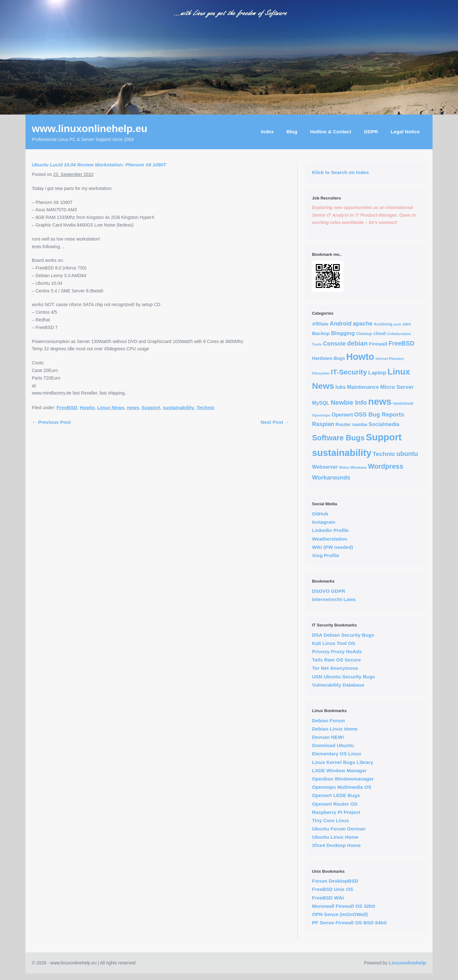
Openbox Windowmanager (343, 779)
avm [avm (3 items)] (398, 324)
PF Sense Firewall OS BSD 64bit (349, 923)
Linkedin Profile (330, 530)
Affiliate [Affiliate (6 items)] (320, 324)
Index (267, 132)
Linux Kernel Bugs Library (343, 762)
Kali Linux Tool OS (334, 643)
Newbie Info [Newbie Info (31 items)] (349, 402)
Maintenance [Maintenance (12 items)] (363, 387)
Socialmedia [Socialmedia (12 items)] (384, 424)
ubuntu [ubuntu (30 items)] (407, 454)
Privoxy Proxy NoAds (337, 651)
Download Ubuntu (333, 745)
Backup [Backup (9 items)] (321, 333)
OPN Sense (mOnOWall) (340, 914)
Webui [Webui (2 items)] (344, 467)
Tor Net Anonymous (335, 668)
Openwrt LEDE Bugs (336, 795)
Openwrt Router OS (335, 804)
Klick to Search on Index (340, 172)
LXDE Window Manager (339, 770)
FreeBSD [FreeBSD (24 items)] (401, 343)
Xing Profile (326, 555)
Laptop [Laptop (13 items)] (377, 373)
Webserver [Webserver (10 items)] (325, 467)
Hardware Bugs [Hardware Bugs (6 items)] (329, 358)
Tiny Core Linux (330, 820)
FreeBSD (67, 407)
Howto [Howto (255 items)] (360, 357)
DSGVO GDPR (329, 591)
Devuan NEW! (328, 737)
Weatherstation (330, 539)
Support (151, 407)
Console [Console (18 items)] (334, 344)
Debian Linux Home (335, 729)
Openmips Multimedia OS (342, 787)
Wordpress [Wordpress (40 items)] (386, 466)
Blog (292, 132)
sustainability (178, 407)
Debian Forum (328, 721)
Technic (206, 407)
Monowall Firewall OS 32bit (343, 906)
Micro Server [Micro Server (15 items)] (397, 387)
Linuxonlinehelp (407, 963)
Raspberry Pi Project (336, 812)
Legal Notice (405, 132)
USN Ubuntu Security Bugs (343, 677)
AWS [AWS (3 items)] (407, 324)
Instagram (324, 522)
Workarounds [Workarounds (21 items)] (331, 477)
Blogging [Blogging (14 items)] (343, 333)
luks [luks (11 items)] (341, 387)
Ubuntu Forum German (339, 829)
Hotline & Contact (331, 132)
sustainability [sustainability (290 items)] (342, 453)
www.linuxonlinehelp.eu (90, 129)
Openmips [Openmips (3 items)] (321, 415)
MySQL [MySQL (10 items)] (321, 403)
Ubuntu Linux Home (335, 837)
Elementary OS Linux (337, 754)
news (133, 407)
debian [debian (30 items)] (357, 343)
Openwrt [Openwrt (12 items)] (342, 415)
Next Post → (275, 422)
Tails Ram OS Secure (337, 660)
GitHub (320, 514)
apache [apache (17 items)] (363, 324)
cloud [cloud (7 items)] (380, 333)
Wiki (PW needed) (333, 547)
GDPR (371, 132)
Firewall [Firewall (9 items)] (378, 344)
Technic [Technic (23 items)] (384, 454)
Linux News (111, 407)
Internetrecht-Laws (334, 599)
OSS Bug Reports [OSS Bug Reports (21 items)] (379, 414)
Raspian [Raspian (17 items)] (323, 424)
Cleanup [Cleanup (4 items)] (364, 334)
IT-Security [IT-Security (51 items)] (349, 372)
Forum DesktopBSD (335, 881)
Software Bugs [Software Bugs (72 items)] (338, 438)
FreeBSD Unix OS (333, 889)
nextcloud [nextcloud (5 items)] (403, 403)
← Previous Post (51, 422)
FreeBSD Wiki (328, 898)
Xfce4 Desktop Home (336, 845)
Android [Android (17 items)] (341, 324)
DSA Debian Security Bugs (343, 635)
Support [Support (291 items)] (384, 437)
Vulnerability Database (338, 685)
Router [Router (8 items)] (343, 424)
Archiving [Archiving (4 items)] (383, 324)
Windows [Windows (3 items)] (359, 467)
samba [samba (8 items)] (360, 424)
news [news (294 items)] (380, 401)
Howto (87, 407)
